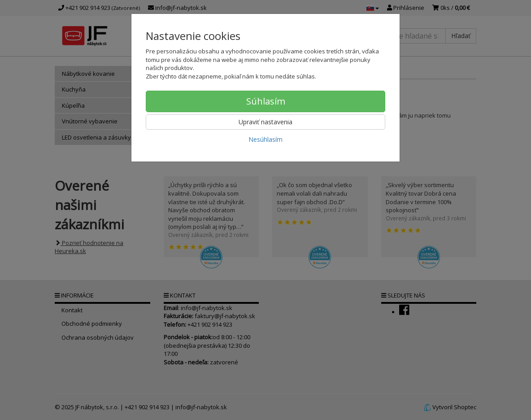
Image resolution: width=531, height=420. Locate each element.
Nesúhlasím (265, 139)
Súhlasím (266, 101)
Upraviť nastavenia (265, 122)
